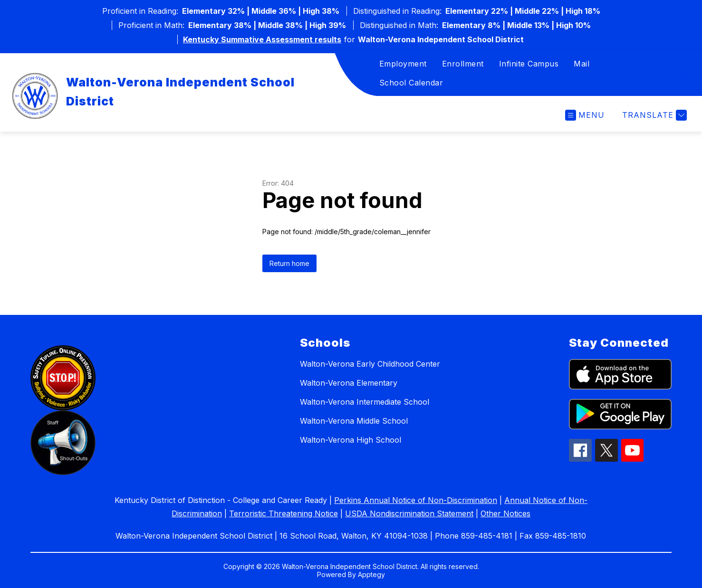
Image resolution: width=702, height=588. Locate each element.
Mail (582, 64)
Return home (289, 263)
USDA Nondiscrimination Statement (409, 513)
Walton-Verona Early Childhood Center (370, 364)
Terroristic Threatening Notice (284, 513)
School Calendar (411, 83)
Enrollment (463, 64)
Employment (403, 64)
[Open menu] (585, 115)
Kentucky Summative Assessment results (262, 39)
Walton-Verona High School (351, 440)
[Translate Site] (653, 115)
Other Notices (505, 513)
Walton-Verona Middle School (354, 421)
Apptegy (371, 574)
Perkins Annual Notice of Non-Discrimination (416, 500)
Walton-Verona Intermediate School (365, 402)
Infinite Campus (529, 64)
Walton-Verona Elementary (349, 383)
